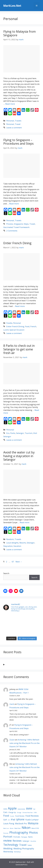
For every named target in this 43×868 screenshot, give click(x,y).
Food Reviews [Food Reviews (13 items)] (32, 816)
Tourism (29, 433)
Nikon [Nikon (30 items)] (26, 828)
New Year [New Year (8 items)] (18, 828)
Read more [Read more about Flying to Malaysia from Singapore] (10, 104)
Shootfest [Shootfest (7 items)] (33, 841)
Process (10, 224)
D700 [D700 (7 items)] (35, 813)
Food (27, 326)
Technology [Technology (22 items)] (11, 845)
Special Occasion (17, 330)
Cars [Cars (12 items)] (5, 812)
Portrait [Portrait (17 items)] (8, 836)
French (33, 326)
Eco (8, 433)
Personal (10, 121)
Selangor (20, 433)
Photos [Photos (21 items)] (33, 833)
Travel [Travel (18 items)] (23, 845)
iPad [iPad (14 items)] (13, 820)
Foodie (9, 323)
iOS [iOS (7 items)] (9, 820)
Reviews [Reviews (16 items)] (17, 841)
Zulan (12, 740)
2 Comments (12, 231)
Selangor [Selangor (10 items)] (26, 841)
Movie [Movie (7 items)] (12, 828)
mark (12, 704)
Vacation (17, 546)
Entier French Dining (17, 243)
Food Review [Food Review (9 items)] (20, 816)
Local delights (12, 543)
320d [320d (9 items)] (5, 809)
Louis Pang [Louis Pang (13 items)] (9, 823)
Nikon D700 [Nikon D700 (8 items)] (35, 828)
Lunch (6, 330)
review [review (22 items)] (7, 840)
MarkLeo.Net (12, 6)
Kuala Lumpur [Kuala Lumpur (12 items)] (32, 820)
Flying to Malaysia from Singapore (19, 33)
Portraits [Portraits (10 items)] (17, 837)
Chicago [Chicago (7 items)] (19, 813)
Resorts (23, 543)
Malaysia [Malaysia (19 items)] (33, 823)
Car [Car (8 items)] (34, 809)
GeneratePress (21, 865)
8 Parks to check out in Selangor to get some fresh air (19, 349)
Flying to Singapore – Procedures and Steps (18, 142)
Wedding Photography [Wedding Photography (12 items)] (24, 849)
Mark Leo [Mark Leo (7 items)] (6, 828)
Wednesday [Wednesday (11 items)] (8, 852)
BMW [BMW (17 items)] (29, 809)
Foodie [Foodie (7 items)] (12, 816)
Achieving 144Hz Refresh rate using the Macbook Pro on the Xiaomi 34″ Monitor (24, 743)
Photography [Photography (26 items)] (19, 832)
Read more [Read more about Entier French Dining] (20, 306)
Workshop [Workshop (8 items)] (17, 852)
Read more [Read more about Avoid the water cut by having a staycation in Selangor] (25, 522)
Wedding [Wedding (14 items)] (8, 848)
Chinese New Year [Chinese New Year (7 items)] (28, 813)
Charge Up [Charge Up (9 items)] (12, 812)
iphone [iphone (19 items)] (20, 819)
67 (13, 562)
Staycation (8, 546)
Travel (18, 124)
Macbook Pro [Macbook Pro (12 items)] (21, 823)
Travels (18, 121)
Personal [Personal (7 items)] (6, 833)
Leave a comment (14, 128)
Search (6, 573)
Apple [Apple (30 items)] (12, 808)
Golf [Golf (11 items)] (5, 820)
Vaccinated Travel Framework (16, 227)
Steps (26, 224)
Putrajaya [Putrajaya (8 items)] (24, 837)
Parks (13, 433)
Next (19, 562)
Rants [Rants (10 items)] (30, 837)
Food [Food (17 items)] (6, 816)
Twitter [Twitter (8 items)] (30, 845)
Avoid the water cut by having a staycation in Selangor (19, 456)
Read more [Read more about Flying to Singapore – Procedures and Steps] (14, 204)
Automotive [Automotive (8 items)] (21, 809)
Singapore (18, 224)
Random (10, 539)
